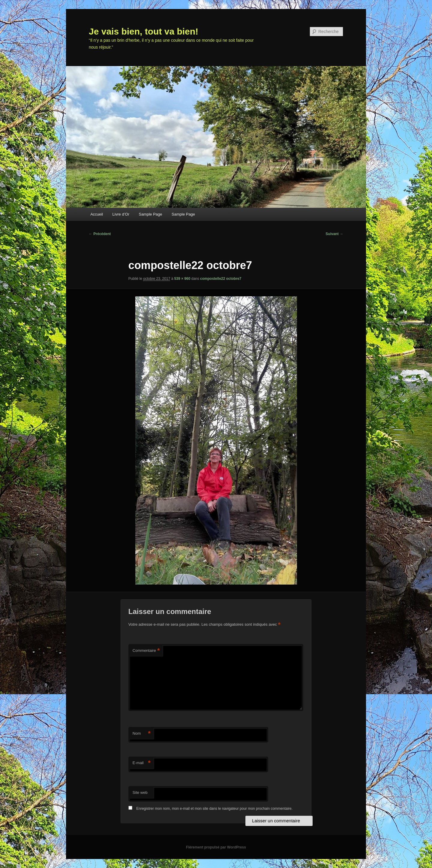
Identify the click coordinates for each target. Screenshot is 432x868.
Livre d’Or (121, 214)
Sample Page (150, 214)
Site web (140, 792)
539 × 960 (182, 279)
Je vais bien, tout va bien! (144, 31)
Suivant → (334, 234)
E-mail (142, 763)
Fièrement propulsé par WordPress (216, 847)
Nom (142, 734)
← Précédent (100, 234)
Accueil (97, 214)
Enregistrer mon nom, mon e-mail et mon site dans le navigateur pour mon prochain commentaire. (214, 809)
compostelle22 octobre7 (221, 279)
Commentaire (146, 651)
